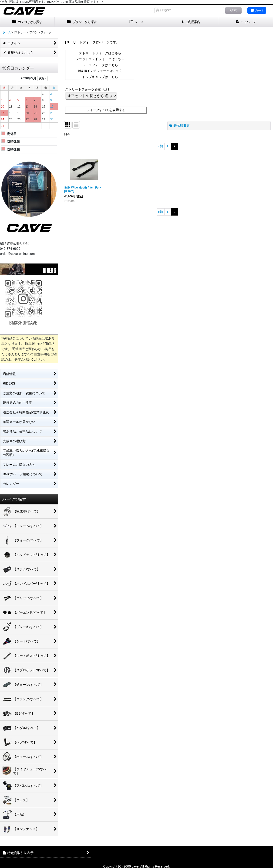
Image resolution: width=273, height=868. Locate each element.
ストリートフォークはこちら (100, 53)
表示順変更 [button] (179, 125)
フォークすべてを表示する (106, 110)
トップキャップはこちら (100, 77)
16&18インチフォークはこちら (100, 71)
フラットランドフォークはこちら (100, 59)
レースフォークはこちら (100, 65)
